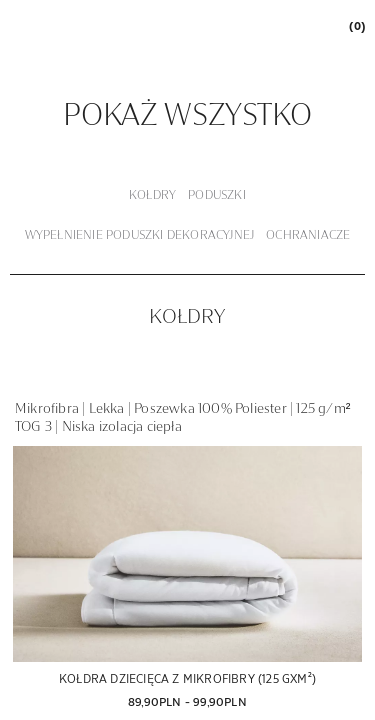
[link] (356, 25)
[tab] (152, 196)
